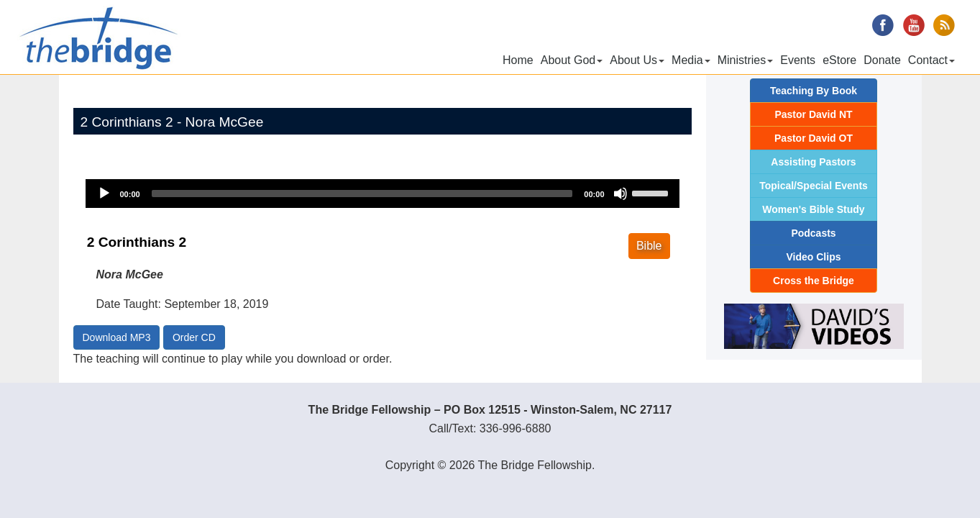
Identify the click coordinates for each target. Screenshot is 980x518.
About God (572, 60)
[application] (383, 194)
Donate (882, 60)
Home (518, 60)
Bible (649, 246)
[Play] (104, 194)
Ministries (746, 60)
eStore (839, 60)
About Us (637, 60)
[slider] (362, 194)
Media (691, 60)
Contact (931, 60)
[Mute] (620, 194)
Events (798, 60)
